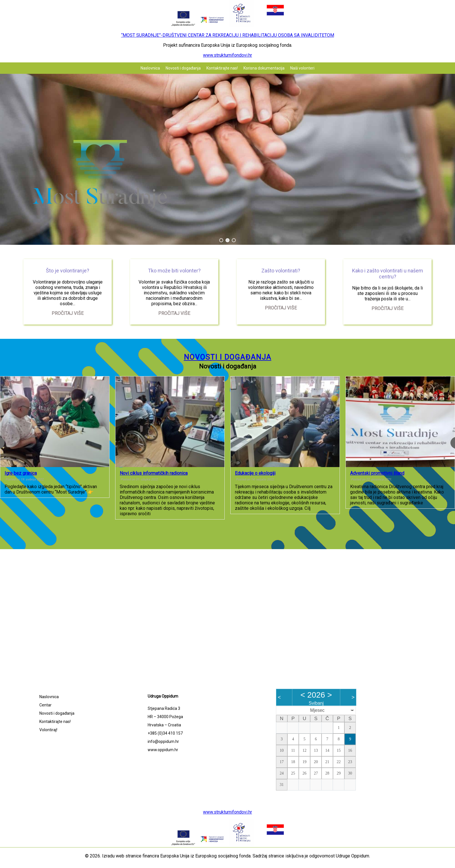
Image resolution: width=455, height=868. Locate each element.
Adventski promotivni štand (377, 473)
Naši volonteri (302, 68)
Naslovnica (150, 68)
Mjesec (317, 710)
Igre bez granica (21, 473)
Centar (45, 705)
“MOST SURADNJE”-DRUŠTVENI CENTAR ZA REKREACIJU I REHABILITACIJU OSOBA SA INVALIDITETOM (228, 35)
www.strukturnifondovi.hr (227, 55)
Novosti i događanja (183, 68)
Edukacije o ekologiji (255, 473)
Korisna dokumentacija (264, 68)
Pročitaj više (68, 313)
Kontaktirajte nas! (222, 68)
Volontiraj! (48, 730)
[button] (221, 240)
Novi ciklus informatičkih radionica (154, 473)
